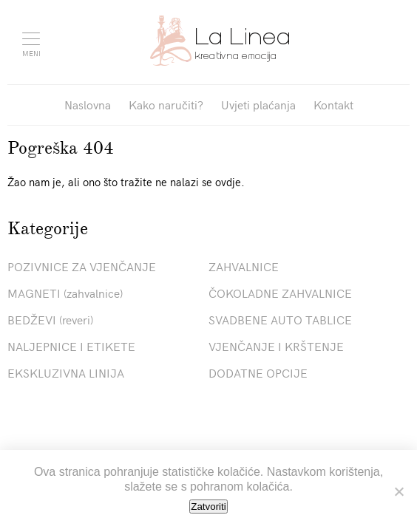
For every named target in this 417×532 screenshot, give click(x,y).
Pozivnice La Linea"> (220, 41)
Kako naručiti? (166, 104)
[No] (399, 491)
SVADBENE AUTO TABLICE (280, 319)
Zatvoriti (208, 507)
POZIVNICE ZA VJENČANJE (82, 266)
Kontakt (333, 104)
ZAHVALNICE (244, 266)
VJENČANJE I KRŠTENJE (276, 346)
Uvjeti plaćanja (258, 104)
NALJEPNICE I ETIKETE (71, 346)
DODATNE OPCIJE (258, 372)
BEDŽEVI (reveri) (50, 319)
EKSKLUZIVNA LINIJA (66, 372)
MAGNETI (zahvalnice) (65, 293)
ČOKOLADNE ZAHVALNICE (280, 293)
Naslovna (88, 104)
